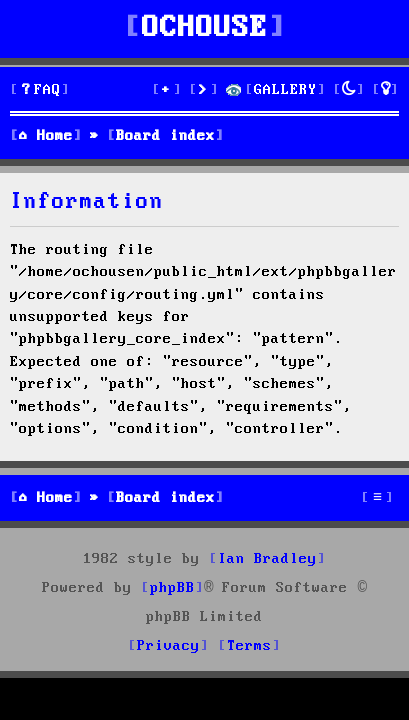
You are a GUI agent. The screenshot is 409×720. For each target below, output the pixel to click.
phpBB (172, 588)
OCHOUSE (205, 28)
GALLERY (285, 90)
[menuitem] (40, 90)
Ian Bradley (267, 559)
